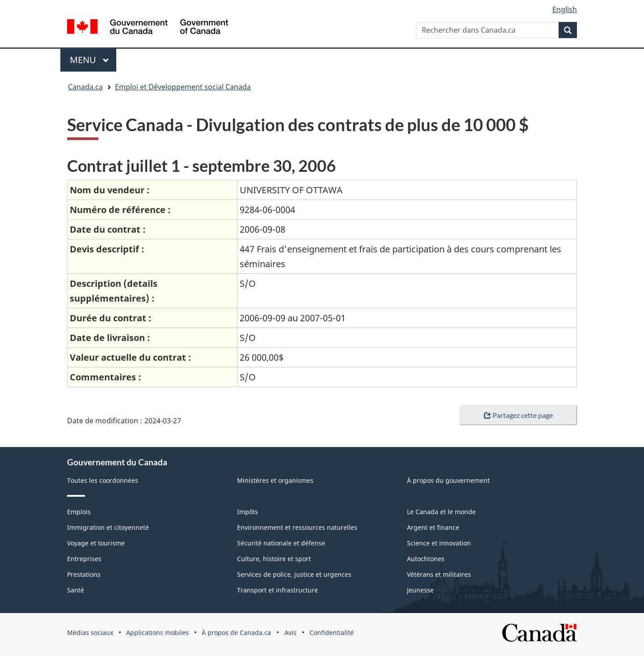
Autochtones (426, 559)
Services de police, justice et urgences (294, 574)
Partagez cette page (518, 415)
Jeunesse (420, 590)
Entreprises (84, 559)
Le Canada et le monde (441, 512)
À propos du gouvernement (448, 480)
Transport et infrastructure (278, 590)
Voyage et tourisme (96, 543)
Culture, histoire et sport (274, 559)
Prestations (84, 574)
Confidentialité (332, 633)
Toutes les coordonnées (103, 480)
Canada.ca (85, 87)
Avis (290, 633)
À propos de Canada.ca (236, 633)
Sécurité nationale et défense (281, 543)
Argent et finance (433, 527)
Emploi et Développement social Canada (183, 87)
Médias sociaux (90, 633)
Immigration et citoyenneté (108, 527)
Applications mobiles (157, 633)
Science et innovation (439, 543)
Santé (76, 590)
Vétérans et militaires (439, 574)
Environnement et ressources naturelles (297, 527)
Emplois (79, 512)
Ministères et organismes (275, 480)
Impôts (248, 512)
